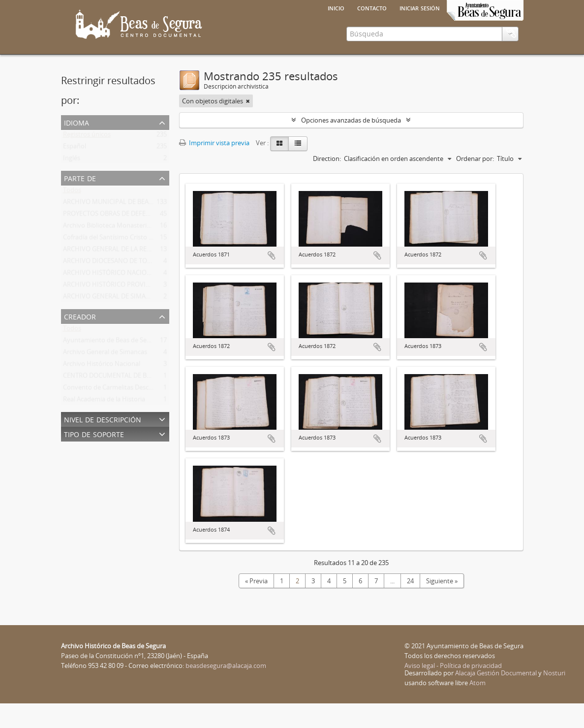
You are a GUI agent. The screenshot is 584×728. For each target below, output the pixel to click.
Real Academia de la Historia (104, 426)
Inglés (72, 185)
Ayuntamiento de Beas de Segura (111, 367)
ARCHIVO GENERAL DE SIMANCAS (112, 323)
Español (75, 173)
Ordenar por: (475, 183)
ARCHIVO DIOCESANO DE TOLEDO (113, 287)
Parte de (80, 202)
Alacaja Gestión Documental (496, 697)
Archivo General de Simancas (105, 379)
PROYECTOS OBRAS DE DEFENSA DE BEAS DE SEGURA (140, 240)
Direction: (327, 183)
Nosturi (554, 697)
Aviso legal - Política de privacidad (453, 690)
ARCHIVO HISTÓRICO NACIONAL (111, 299)
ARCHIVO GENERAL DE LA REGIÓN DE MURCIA (130, 276)
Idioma (77, 146)
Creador (80, 340)
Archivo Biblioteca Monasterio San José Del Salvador (138, 252)
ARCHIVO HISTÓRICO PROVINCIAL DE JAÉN (126, 311)
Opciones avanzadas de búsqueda (351, 145)
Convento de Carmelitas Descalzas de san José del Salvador (149, 414)
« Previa (256, 605)
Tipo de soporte (94, 458)
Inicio (336, 7)
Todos (72, 217)
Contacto (372, 7)
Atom (477, 707)
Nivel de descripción (103, 443)
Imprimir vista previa (214, 167)
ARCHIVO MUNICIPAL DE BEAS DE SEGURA (125, 228)
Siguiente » (442, 605)
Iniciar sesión (420, 7)
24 (410, 605)
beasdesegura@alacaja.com (226, 690)
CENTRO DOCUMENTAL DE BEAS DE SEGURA (127, 402)
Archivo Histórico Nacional (102, 390)
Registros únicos (87, 161)
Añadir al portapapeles (272, 280)
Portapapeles (511, 73)
